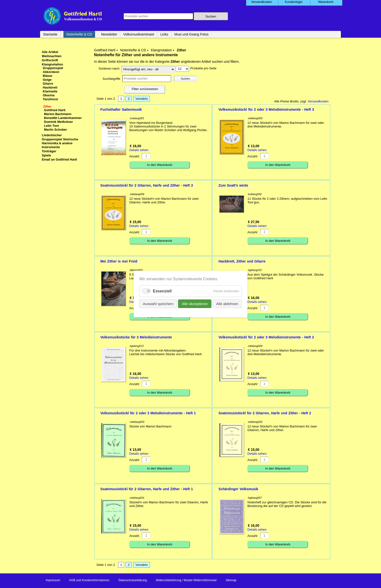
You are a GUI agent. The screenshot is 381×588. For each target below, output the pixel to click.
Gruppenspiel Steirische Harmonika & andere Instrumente (60, 143)
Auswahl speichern (158, 304)
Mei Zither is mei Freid (119, 261)
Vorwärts (142, 99)
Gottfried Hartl (105, 50)
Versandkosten (318, 101)
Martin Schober (56, 130)
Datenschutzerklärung (133, 580)
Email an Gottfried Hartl (59, 159)
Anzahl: (134, 156)
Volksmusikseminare (139, 34)
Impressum (53, 580)
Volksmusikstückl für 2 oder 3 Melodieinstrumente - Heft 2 (266, 337)
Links (164, 34)
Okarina (49, 95)
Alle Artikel (50, 52)
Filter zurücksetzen (145, 89)
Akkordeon (51, 72)
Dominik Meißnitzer (58, 122)
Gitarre (48, 84)
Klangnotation (161, 50)
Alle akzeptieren (195, 304)
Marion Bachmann (58, 114)
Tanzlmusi (50, 99)
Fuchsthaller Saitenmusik (121, 109)
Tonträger (49, 151)
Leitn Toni (51, 126)
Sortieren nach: (109, 68)
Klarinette (50, 91)
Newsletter (109, 34)
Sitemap (231, 580)
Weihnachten (52, 56)
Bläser (48, 76)
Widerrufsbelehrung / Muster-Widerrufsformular (186, 580)
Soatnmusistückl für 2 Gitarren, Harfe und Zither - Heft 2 (265, 413)
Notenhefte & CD (79, 34)
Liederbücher (52, 135)
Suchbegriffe (111, 79)
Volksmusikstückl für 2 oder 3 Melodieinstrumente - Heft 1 (148, 413)
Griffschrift (50, 60)
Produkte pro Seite (203, 68)
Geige (47, 80)
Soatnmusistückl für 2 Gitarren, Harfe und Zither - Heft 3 (147, 185)
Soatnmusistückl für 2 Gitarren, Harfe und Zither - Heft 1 (147, 489)
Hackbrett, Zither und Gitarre (242, 261)
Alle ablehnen (227, 304)
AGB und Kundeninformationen (89, 580)
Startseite (50, 34)
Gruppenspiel (53, 68)
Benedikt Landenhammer (63, 118)
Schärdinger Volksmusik (238, 489)
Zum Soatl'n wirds (233, 185)
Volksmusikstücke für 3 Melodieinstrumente (136, 337)
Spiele (46, 155)
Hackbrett (50, 87)
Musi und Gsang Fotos (191, 34)
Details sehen (139, 150)
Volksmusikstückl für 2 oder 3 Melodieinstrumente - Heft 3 (266, 109)
